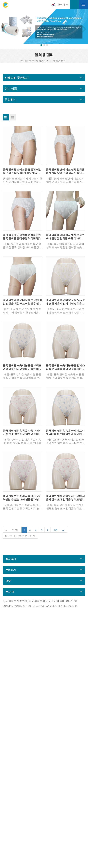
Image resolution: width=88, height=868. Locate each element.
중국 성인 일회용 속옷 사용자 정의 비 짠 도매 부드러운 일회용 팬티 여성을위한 (22, 432)
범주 (32, 61)
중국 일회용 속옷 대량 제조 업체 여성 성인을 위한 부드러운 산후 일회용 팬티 (22, 302)
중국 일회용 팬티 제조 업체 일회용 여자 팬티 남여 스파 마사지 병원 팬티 (65, 171)
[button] (41, 45)
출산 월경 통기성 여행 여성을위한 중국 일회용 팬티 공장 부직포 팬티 (22, 237)
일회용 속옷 (42, 61)
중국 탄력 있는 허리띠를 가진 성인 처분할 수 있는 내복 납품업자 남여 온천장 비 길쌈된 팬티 (22, 498)
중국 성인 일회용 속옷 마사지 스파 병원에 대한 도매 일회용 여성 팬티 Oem (65, 432)
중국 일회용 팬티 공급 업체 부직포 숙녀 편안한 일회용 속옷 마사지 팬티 (65, 237)
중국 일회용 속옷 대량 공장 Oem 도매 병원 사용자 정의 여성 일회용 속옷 (65, 302)
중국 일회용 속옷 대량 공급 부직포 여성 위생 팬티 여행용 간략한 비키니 (22, 367)
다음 (55, 530)
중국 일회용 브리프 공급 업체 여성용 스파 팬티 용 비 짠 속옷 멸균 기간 (22, 171)
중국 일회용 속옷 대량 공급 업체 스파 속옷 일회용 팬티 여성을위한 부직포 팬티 (65, 367)
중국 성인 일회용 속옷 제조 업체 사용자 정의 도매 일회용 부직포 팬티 (65, 498)
